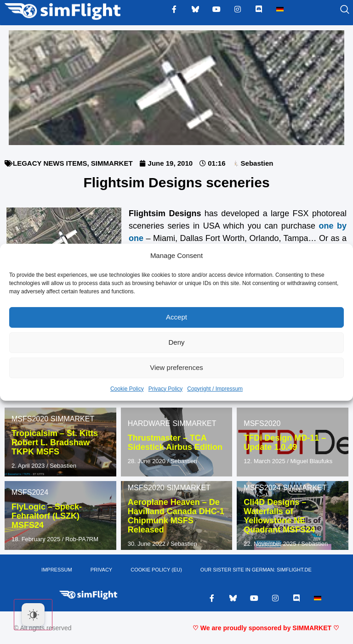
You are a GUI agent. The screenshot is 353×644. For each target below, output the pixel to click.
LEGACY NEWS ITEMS (50, 163)
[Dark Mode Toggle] (33, 615)
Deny (176, 342)
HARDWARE (149, 423)
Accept (176, 317)
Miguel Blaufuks (312, 461)
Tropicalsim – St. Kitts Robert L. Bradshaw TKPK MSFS (55, 442)
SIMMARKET (112, 163)
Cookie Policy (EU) (156, 570)
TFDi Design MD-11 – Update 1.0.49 (285, 442)
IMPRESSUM (57, 570)
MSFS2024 (30, 492)
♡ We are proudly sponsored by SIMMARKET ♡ (266, 628)
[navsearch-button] (333, 10)
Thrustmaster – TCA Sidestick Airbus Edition (175, 442)
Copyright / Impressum (215, 389)
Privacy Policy (166, 389)
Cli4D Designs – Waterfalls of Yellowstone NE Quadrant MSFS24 (279, 516)
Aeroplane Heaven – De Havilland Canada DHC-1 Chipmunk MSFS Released (176, 516)
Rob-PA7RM (82, 539)
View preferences (176, 367)
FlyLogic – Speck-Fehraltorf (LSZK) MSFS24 (47, 516)
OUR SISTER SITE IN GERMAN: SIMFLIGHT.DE (256, 570)
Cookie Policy (127, 389)
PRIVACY (101, 570)
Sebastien (63, 466)
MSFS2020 (30, 419)
